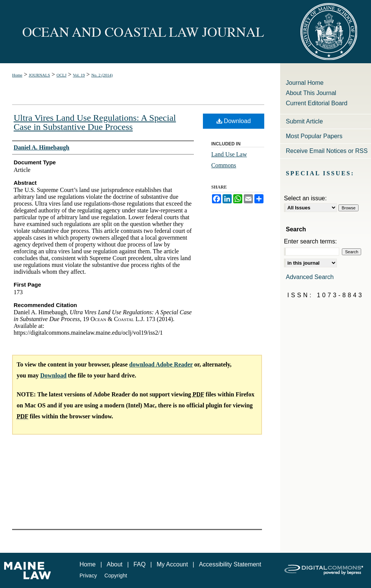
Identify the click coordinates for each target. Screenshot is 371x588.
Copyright (116, 576)
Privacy (89, 576)
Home (17, 75)
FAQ (140, 564)
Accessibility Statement (230, 564)
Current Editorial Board (317, 103)
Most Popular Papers (314, 136)
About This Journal (311, 93)
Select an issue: (305, 198)
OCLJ (61, 75)
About (115, 564)
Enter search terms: (310, 241)
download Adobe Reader (161, 364)
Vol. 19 (79, 75)
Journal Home (305, 83)
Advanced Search (310, 277)
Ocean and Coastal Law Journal (185, 32)
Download (234, 121)
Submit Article (304, 121)
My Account (173, 564)
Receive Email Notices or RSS (327, 151)
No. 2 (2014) (102, 75)
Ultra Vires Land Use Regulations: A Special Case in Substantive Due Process (95, 122)
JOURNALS (39, 75)
